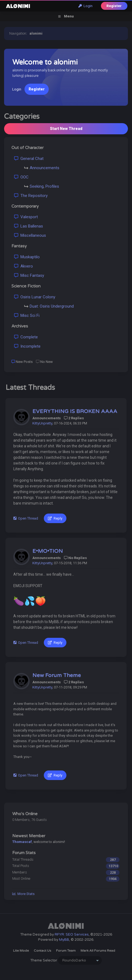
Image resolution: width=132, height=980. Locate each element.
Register (114, 6)
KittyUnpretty (42, 423)
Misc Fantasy (29, 275)
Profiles (52, 186)
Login (85, 6)
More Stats (23, 894)
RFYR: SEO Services (72, 935)
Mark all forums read (98, 951)
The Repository (31, 196)
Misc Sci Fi (27, 315)
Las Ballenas (29, 226)
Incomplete (27, 346)
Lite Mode (21, 951)
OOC (21, 177)
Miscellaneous (30, 235)
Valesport (26, 217)
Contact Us (42, 951)
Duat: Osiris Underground (52, 306)
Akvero (24, 266)
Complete (26, 337)
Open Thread (26, 518)
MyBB (64, 940)
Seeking (37, 186)
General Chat (29, 159)
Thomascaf (22, 842)
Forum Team (66, 951)
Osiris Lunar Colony (35, 297)
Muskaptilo (27, 257)
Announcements (44, 168)
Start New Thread (66, 129)
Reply (55, 518)
